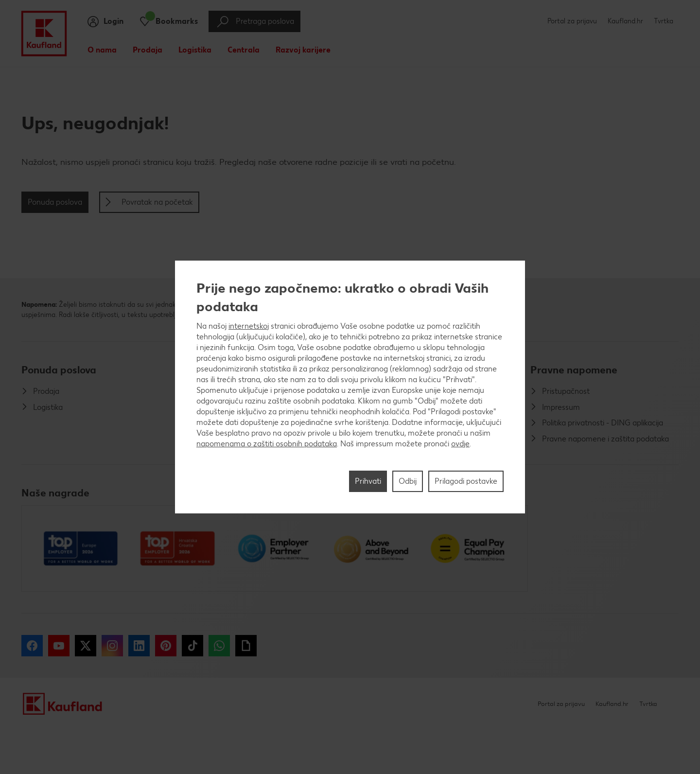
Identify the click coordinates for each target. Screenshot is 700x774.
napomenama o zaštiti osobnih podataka (267, 444)
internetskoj (249, 326)
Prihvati (368, 481)
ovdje (460, 444)
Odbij (408, 481)
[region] (350, 387)
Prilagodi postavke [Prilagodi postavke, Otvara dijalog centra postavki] (466, 481)
